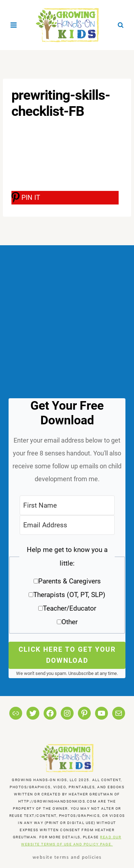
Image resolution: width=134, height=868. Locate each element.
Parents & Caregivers (70, 581)
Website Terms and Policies (67, 857)
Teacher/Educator (70, 608)
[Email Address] (67, 525)
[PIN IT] (65, 198)
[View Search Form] (120, 25)
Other (70, 622)
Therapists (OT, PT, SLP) (69, 595)
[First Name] (67, 505)
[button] (67, 588)
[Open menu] (14, 25)
